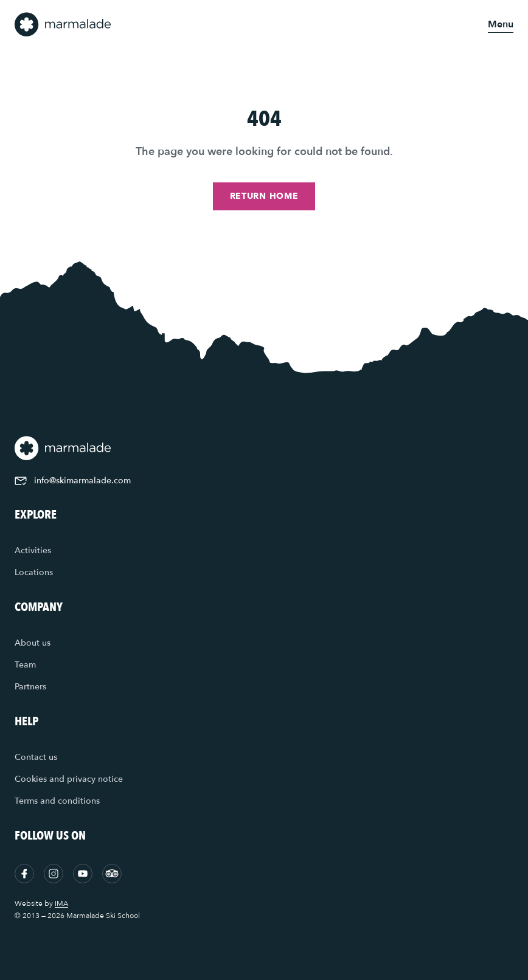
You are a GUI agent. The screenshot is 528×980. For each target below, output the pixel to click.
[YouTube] (83, 874)
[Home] (63, 24)
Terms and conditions (57, 801)
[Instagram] (54, 874)
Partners (30, 687)
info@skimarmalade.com (73, 481)
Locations (34, 572)
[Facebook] (24, 874)
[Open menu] (501, 24)
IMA (61, 903)
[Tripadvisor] (112, 874)
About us (33, 643)
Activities (33, 550)
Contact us (36, 757)
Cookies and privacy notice (69, 779)
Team (25, 665)
